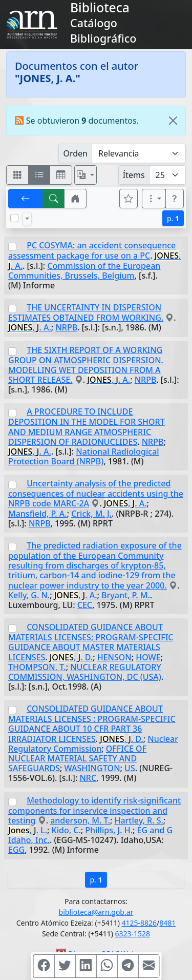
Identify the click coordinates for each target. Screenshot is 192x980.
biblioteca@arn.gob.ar (96, 912)
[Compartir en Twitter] (65, 966)
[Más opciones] (154, 199)
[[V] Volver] (26, 199)
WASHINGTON (92, 768)
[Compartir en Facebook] (44, 966)
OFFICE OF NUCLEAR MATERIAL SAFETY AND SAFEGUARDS (77, 758)
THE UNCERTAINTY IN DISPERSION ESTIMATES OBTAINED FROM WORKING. (86, 312)
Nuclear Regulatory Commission (93, 744)
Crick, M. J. (91, 514)
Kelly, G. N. (29, 595)
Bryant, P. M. (126, 595)
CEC (85, 605)
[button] (75, 199)
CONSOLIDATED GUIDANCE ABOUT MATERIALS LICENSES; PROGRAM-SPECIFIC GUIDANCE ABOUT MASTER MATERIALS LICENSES (91, 642)
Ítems (134, 175)
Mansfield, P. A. (38, 514)
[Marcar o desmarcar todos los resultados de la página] (14, 218)
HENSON (114, 657)
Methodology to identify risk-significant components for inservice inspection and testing (94, 810)
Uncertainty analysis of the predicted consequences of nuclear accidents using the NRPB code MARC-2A (96, 493)
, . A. (30, 327)
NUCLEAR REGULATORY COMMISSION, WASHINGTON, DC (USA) (85, 672)
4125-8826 (140, 923)
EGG (16, 850)
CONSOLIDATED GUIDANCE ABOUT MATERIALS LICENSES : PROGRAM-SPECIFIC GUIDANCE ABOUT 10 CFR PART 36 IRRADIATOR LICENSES (92, 723)
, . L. (28, 830)
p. (173, 218)
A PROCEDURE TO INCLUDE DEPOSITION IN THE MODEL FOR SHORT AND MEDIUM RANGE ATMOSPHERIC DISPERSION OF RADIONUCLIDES (87, 426)
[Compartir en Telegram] (127, 966)
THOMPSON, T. (37, 667)
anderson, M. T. (80, 820)
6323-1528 (133, 934)
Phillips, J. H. (109, 830)
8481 (167, 923)
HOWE (148, 657)
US (130, 768)
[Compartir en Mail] (148, 966)
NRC (88, 778)
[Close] (173, 121)
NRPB (66, 327)
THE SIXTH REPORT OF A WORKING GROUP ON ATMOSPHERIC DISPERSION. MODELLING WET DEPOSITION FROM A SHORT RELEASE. (86, 365)
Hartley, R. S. (138, 820)
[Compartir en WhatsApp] (106, 966)
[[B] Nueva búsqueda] (54, 199)
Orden (75, 153)
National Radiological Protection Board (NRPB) (84, 456)
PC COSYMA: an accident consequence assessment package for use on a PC (92, 250)
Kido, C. (66, 830)
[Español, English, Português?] (86, 175)
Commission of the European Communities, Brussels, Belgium (84, 271)
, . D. (71, 657)
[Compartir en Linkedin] (86, 966)
